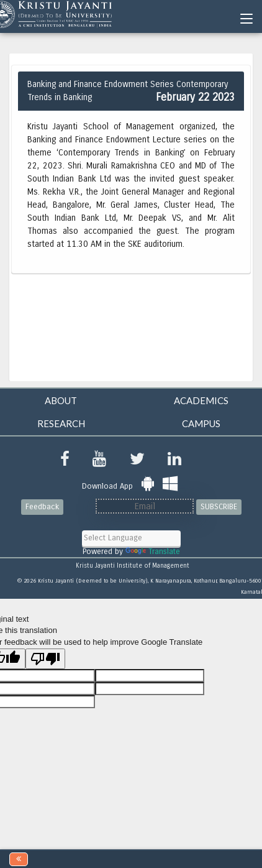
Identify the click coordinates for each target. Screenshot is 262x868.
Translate (153, 552)
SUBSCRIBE (219, 507)
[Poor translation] (45, 659)
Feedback (42, 507)
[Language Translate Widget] (131, 538)
